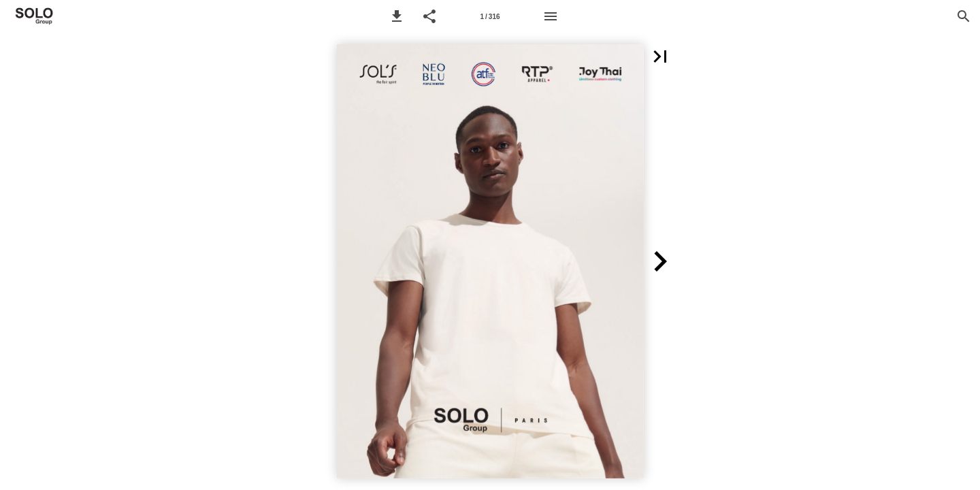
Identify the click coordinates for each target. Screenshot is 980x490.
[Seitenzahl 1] (490, 16)
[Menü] (551, 16)
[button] (397, 16)
